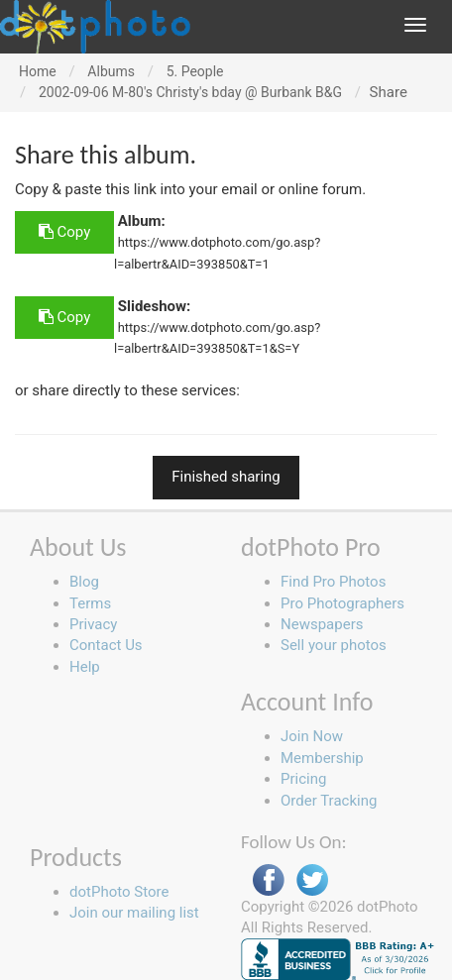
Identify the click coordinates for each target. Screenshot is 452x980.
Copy (64, 232)
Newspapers (322, 624)
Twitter (312, 880)
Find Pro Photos (333, 582)
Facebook (269, 880)
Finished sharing (226, 477)
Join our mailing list (134, 913)
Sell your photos (334, 645)
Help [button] (85, 667)
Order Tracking (329, 801)
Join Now (312, 736)
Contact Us (106, 645)
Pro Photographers (342, 603)
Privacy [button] (93, 624)
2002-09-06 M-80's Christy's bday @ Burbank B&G (190, 92)
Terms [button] (90, 603)
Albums (111, 71)
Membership (322, 758)
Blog (84, 582)
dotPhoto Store (119, 892)
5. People (195, 71)
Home (38, 71)
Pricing (303, 779)
